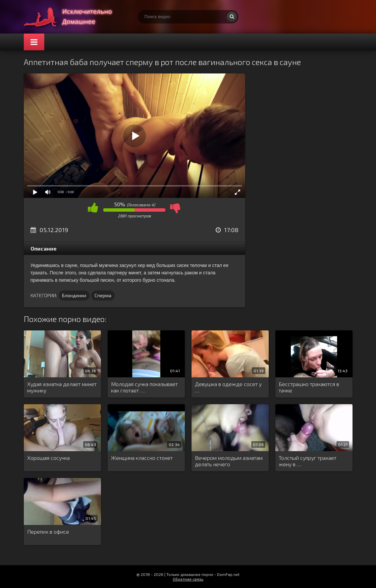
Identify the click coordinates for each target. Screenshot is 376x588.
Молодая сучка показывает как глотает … (144, 387)
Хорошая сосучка (48, 458)
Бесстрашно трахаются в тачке (309, 387)
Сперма (103, 295)
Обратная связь (188, 579)
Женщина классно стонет (142, 458)
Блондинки (74, 295)
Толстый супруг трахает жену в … (308, 461)
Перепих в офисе (48, 531)
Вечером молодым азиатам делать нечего (229, 461)
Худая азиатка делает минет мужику (62, 387)
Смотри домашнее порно (74, 17)
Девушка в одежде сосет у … (228, 387)
